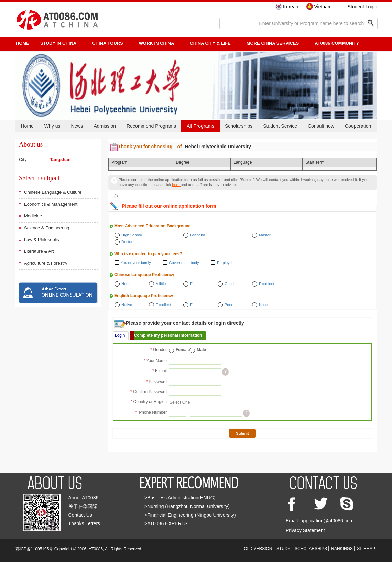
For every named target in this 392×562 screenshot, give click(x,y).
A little (161, 284)
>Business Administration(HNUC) (180, 498)
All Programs (200, 126)
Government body (184, 263)
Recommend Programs (151, 126)
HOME (23, 43)
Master (265, 235)
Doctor (127, 242)
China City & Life (210, 43)
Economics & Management (51, 204)
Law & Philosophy (42, 240)
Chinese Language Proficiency (144, 275)
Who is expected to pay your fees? (148, 254)
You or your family (136, 263)
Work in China (157, 43)
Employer (225, 263)
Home (27, 126)
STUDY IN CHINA (58, 43)
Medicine (33, 216)
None (126, 284)
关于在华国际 (83, 506)
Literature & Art (39, 251)
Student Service (280, 126)
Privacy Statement (305, 530)
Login (120, 335)
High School (132, 235)
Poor (228, 305)
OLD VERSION (258, 549)
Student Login (362, 7)
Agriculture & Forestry (46, 263)
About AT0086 (84, 498)
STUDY (284, 549)
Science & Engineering (47, 228)
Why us (52, 126)
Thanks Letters (84, 523)
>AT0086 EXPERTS (166, 523)
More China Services (273, 43)
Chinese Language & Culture (53, 192)
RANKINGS (342, 549)
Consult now (321, 126)
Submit (242, 433)
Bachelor (198, 235)
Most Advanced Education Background (153, 226)
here (176, 185)
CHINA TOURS (108, 43)
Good (229, 284)
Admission (105, 126)
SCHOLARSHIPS (311, 549)
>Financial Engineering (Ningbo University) (190, 515)
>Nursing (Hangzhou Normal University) (187, 506)
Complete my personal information (168, 335)
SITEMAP (366, 549)
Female (183, 350)
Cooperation (358, 126)
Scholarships (239, 126)
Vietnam (323, 7)
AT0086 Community (337, 43)
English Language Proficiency (144, 296)
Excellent (267, 284)
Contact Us (80, 515)
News (77, 126)
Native (127, 305)
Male (201, 350)
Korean (290, 7)
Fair (193, 284)
